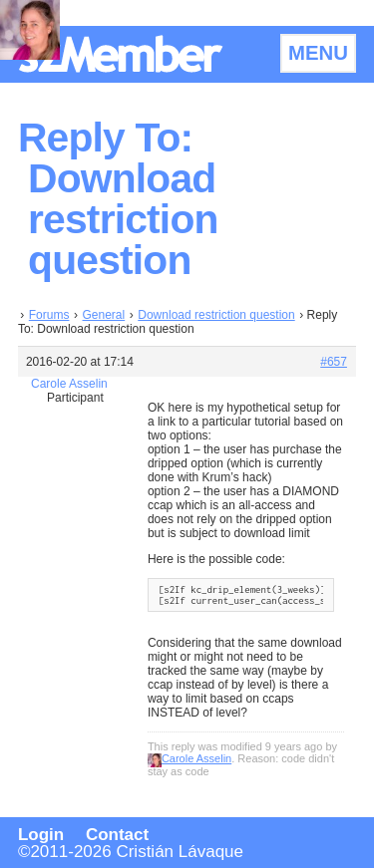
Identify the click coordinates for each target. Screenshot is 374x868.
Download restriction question (216, 315)
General (104, 315)
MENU (318, 53)
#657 (334, 362)
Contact (117, 835)
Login (41, 835)
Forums (49, 315)
